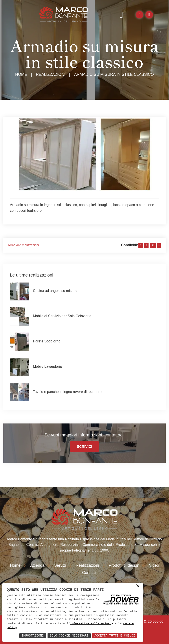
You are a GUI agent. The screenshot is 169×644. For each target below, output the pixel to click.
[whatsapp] (159, 245)
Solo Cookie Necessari (69, 636)
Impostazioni (33, 636)
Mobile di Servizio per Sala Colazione (62, 316)
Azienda (37, 565)
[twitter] (153, 245)
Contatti (89, 573)
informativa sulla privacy (92, 624)
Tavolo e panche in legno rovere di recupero (67, 392)
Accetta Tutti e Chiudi (115, 636)
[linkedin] (146, 245)
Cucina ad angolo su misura (55, 291)
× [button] (138, 586)
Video (154, 565)
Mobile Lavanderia (47, 366)
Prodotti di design (124, 565)
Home (21, 74)
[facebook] (141, 245)
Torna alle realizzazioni (23, 245)
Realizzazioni (51, 74)
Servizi (60, 565)
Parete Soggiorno (47, 341)
